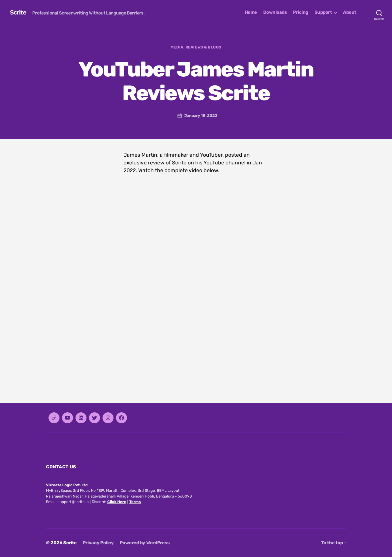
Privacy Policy (98, 543)
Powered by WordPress (145, 543)
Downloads (275, 12)
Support (323, 12)
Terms (135, 502)
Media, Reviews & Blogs (196, 47)
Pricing (301, 12)
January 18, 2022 (201, 116)
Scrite (18, 12)
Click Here (117, 502)
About (350, 12)
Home (251, 12)
